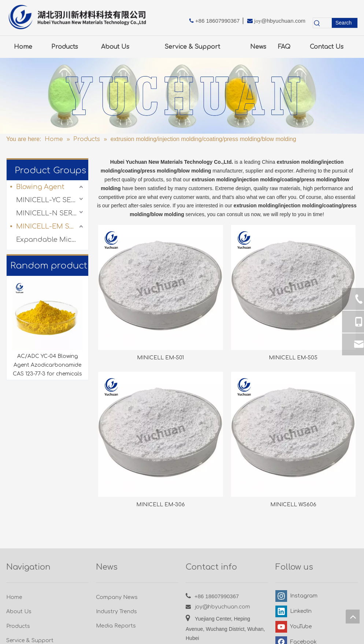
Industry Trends (116, 611)
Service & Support (30, 641)
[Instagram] (296, 596)
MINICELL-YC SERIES (50, 200)
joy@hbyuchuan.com (223, 607)
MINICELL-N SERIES (49, 213)
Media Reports (116, 626)
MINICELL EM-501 (160, 358)
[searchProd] (326, 23)
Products (18, 626)
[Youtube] (296, 627)
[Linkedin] (296, 611)
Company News (117, 597)
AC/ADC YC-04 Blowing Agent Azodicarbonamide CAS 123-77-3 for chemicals (47, 365)
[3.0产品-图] (182, 96)
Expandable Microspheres (50, 240)
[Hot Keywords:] (345, 23)
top (353, 617)
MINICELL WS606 (293, 505)
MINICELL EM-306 (161, 505)
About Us (19, 612)
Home (14, 597)
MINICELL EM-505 (293, 358)
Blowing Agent (40, 187)
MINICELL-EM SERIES (50, 226)
